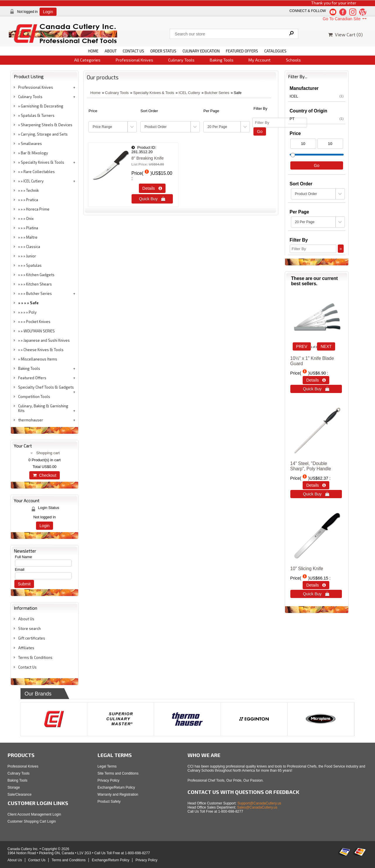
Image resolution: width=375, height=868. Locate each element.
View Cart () (345, 34)
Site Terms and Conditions (118, 773)
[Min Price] (303, 144)
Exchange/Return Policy (116, 787)
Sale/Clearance (20, 794)
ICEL (317, 96)
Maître (32, 237)
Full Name (24, 557)
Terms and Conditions (69, 860)
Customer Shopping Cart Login (32, 821)
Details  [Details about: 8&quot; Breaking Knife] (152, 188)
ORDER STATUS (163, 51)
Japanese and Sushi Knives (47, 340)
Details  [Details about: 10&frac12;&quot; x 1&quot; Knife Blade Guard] (316, 380)
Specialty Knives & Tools (42, 162)
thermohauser (31, 420)
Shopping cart (48, 453)
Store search (29, 628)
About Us (26, 619)
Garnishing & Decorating (42, 106)
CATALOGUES (275, 51)
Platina (32, 228)
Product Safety (109, 802)
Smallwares (31, 143)
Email (20, 569)
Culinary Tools (181, 60)
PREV (302, 346)
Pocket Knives (38, 322)
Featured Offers (32, 378)
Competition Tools (34, 397)
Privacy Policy (109, 780)
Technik (32, 190)
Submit (24, 584)
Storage (14, 787)
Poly (33, 312)
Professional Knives (134, 60)
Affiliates (26, 648)
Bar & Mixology (34, 153)
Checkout (45, 475)
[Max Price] (330, 144)
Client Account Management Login (34, 814)
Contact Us (27, 667)
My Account (260, 60)
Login (48, 12)
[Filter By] (280, 123)
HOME (93, 51)
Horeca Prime (38, 209)
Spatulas (34, 265)
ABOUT (111, 51)
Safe (34, 303)
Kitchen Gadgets (40, 275)
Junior (31, 256)
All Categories (87, 60)
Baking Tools (222, 60)
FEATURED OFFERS (242, 51)
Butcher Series (39, 293)
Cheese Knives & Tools (44, 350)
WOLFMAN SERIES (39, 331)
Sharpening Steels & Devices (47, 125)
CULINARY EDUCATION (201, 51)
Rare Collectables (39, 172)
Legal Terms (107, 766)
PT (317, 119)
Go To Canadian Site (345, 19)
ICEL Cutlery (34, 181)
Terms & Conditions (35, 657)
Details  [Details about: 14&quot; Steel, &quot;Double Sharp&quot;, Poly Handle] (316, 485)
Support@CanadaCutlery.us (259, 803)
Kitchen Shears (39, 284)
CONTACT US (133, 51)
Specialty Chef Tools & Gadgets (46, 387)
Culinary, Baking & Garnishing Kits (43, 408)
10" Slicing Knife (307, 569)
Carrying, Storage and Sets (44, 134)
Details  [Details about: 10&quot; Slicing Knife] (316, 585)
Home (95, 93)
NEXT (326, 346)
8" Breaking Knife (148, 158)
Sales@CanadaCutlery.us (257, 807)
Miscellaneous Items (39, 359)
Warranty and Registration (118, 794)
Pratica (32, 200)
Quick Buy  (152, 199)
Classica (33, 247)
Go (260, 131)
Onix (30, 218)
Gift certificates (32, 638)
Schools (293, 60)
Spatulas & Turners (38, 115)
